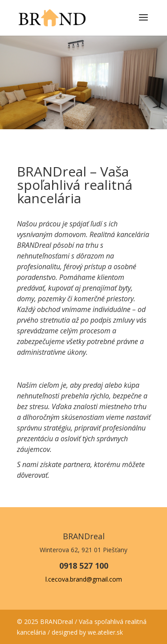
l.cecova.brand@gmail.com (84, 579)
